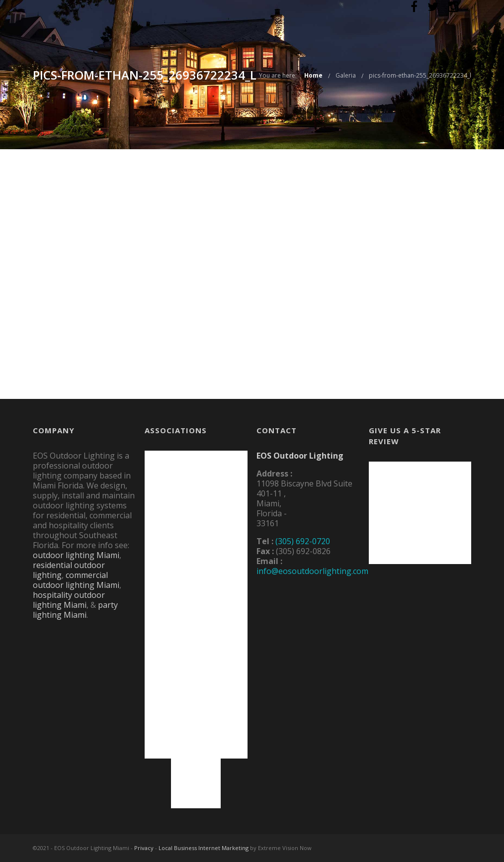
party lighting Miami (75, 610)
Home (313, 75)
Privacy (144, 848)
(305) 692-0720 (303, 541)
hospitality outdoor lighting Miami (69, 600)
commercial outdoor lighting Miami (76, 580)
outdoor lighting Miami (76, 555)
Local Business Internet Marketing (204, 848)
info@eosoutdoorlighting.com (312, 571)
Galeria (346, 75)
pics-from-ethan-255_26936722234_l (420, 75)
